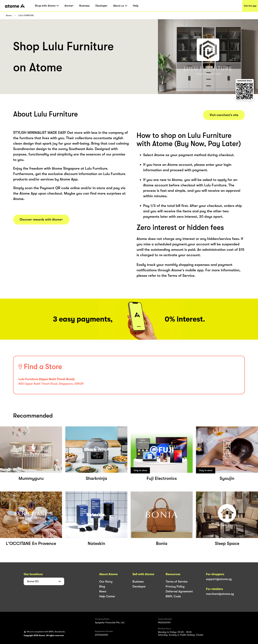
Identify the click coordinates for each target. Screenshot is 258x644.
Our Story (106, 582)
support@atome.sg (219, 579)
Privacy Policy (175, 586)
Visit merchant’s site (224, 115)
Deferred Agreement (179, 591)
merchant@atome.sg (220, 594)
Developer (101, 6)
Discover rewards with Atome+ (41, 220)
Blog (102, 586)
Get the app (250, 6)
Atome (9, 16)
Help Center (107, 596)
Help (136, 6)
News (103, 591)
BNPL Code (173, 596)
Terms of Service (177, 582)
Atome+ (69, 6)
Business (84, 6)
